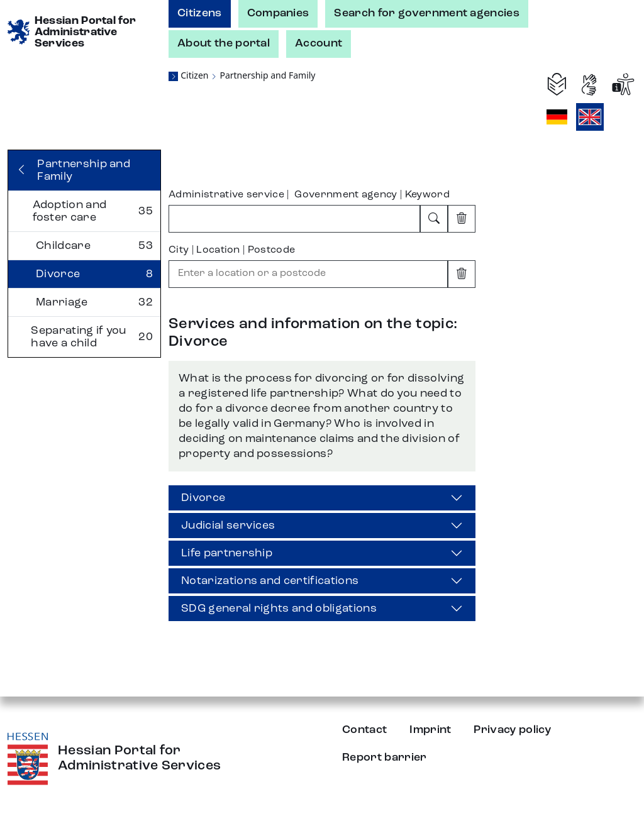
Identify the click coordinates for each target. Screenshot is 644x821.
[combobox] (294, 219)
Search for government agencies (427, 13)
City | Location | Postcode (232, 250)
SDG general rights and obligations (279, 609)
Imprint (430, 730)
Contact (364, 730)
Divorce (203, 498)
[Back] (84, 170)
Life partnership (227, 553)
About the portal (224, 43)
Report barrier (384, 758)
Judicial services (228, 526)
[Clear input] (462, 219)
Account (319, 43)
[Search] (434, 219)
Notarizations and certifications (270, 581)
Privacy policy (512, 730)
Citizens (200, 13)
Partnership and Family (267, 75)
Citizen (194, 75)
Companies (278, 13)
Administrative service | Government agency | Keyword (309, 195)
